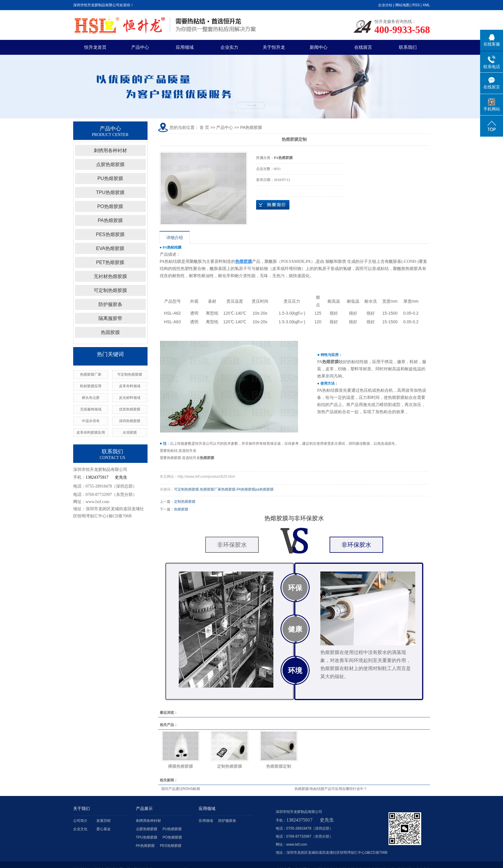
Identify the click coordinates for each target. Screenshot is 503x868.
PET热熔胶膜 (110, 262)
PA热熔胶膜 (110, 220)
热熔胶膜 (181, 509)
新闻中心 (319, 47)
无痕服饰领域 (91, 409)
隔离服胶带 (110, 318)
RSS (416, 5)
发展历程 (104, 821)
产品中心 (140, 47)
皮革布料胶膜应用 (91, 433)
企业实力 (229, 47)
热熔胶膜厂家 (91, 374)
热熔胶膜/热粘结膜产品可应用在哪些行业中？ (331, 789)
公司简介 (80, 821)
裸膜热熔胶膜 (181, 766)
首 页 (204, 127)
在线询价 (273, 205)
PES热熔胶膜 (110, 234)
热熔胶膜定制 (279, 766)
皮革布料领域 (130, 386)
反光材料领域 (130, 398)
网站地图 (402, 5)
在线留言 (363, 47)
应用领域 (185, 47)
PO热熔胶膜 (110, 206)
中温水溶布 (91, 421)
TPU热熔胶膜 (110, 192)
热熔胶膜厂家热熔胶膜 (218, 489)
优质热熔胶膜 (130, 409)
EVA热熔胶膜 (110, 248)
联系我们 (408, 47)
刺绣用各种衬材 (110, 150)
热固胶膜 (110, 332)
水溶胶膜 (130, 433)
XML (426, 5)
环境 (295, 670)
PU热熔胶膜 (110, 178)
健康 (295, 629)
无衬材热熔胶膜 (110, 276)
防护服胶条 (110, 304)
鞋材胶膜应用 (91, 386)
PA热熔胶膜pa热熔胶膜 (255, 489)
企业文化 (80, 829)
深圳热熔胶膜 (130, 421)
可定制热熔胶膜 (110, 290)
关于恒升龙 (274, 47)
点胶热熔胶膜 (110, 164)
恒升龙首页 (95, 47)
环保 (295, 588)
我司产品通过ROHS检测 (181, 789)
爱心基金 (104, 829)
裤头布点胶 (91, 398)
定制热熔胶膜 (185, 502)
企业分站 (385, 5)
